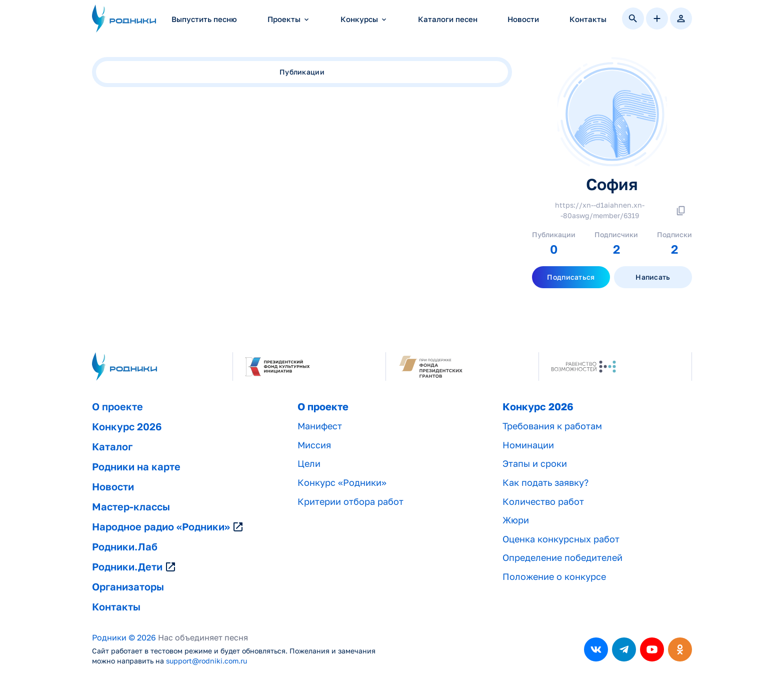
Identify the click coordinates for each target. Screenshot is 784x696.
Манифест (320, 426)
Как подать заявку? (545, 483)
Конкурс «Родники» (342, 483)
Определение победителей (562, 558)
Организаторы (128, 587)
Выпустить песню (204, 19)
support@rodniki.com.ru (206, 661)
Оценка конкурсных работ (561, 539)
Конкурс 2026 (127, 427)
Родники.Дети (134, 567)
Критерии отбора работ (350, 502)
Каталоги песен (448, 19)
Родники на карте (136, 467)
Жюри (516, 520)
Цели (309, 464)
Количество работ (543, 502)
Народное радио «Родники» (168, 527)
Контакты (588, 19)
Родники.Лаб (125, 547)
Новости (523, 19)
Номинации (528, 445)
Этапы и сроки (535, 464)
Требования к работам (552, 426)
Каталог (112, 447)
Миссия (314, 445)
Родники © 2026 (124, 638)
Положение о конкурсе (554, 577)
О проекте (117, 407)
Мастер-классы (131, 507)
